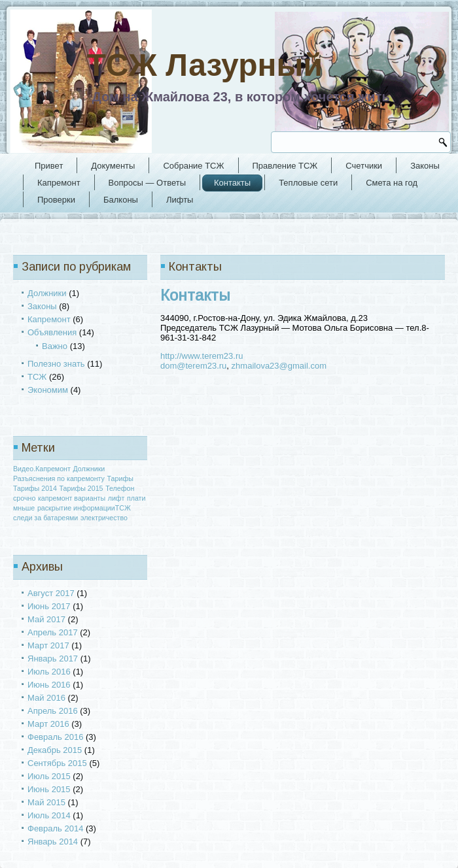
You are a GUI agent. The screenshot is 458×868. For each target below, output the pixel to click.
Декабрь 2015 (55, 750)
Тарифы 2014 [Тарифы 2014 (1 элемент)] (35, 488)
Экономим (48, 390)
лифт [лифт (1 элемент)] (116, 498)
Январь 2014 (53, 842)
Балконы (121, 200)
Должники (47, 293)
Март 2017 (48, 645)
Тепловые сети (308, 183)
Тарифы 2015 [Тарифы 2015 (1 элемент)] (81, 488)
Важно (55, 346)
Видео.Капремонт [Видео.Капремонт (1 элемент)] (42, 469)
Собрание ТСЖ (193, 166)
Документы (113, 166)
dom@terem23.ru (193, 366)
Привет (49, 166)
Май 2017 (46, 619)
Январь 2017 (53, 659)
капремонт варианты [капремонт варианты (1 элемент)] (72, 498)
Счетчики (364, 166)
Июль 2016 (49, 672)
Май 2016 (46, 698)
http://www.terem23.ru (202, 356)
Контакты (232, 183)
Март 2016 (48, 724)
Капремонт (59, 183)
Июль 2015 (49, 776)
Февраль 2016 (55, 737)
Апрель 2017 (53, 632)
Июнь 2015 (49, 789)
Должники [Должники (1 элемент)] (89, 469)
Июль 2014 (49, 815)
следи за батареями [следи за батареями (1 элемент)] (45, 518)
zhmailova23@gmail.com (279, 366)
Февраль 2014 (55, 828)
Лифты (180, 200)
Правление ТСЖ (285, 166)
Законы (425, 166)
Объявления (52, 332)
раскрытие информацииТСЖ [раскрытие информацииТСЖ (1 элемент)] (84, 508)
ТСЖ (37, 377)
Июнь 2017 (49, 606)
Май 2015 (46, 802)
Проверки (56, 200)
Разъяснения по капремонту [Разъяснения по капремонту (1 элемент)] (59, 478)
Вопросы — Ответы (147, 183)
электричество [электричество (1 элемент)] (104, 518)
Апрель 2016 (53, 711)
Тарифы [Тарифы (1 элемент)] (120, 478)
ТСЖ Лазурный (205, 65)
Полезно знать (56, 364)
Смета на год (392, 183)
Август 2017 (51, 593)
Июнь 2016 (49, 685)
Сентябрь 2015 (57, 763)
